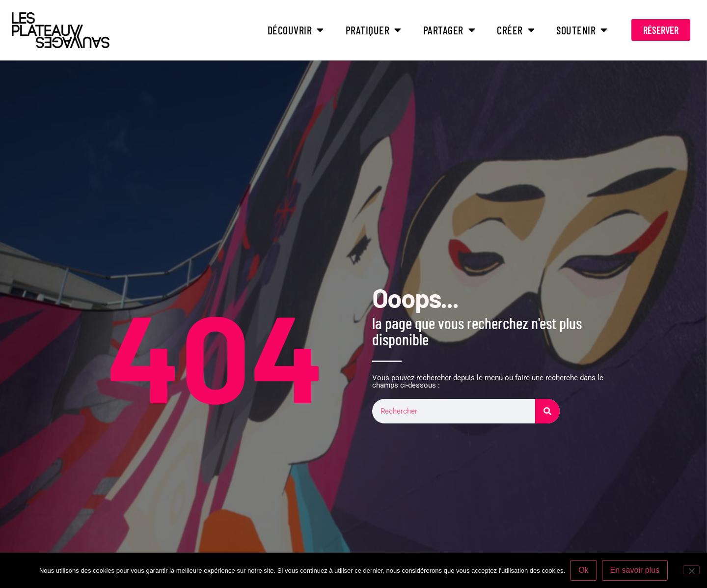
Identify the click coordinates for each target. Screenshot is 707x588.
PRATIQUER (374, 30)
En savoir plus (635, 570)
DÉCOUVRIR (296, 30)
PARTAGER (449, 30)
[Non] (691, 570)
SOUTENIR (582, 30)
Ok (583, 570)
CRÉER (516, 30)
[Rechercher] (547, 411)
